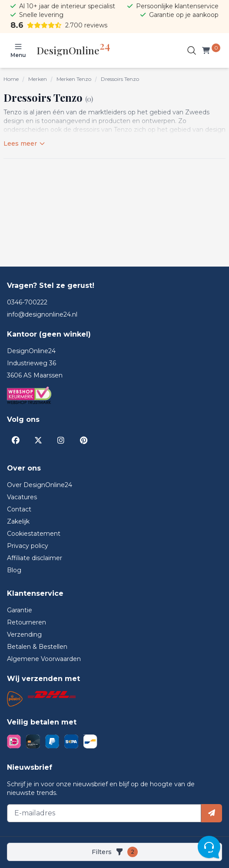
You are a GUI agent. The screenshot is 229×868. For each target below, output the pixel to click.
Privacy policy (28, 546)
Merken (38, 79)
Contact (19, 509)
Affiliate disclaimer (35, 558)
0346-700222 (27, 302)
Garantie (20, 610)
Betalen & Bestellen (37, 647)
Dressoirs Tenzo (120, 79)
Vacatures (22, 497)
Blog (14, 570)
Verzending (24, 634)
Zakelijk (18, 521)
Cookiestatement (34, 534)
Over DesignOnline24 (40, 485)
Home (11, 79)
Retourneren (27, 622)
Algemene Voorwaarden (44, 659)
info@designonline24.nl (42, 314)
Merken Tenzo (74, 79)
